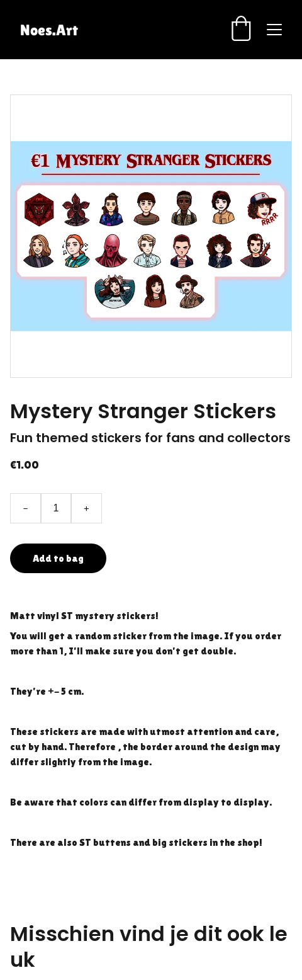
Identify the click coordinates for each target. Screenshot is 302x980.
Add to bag (58, 558)
